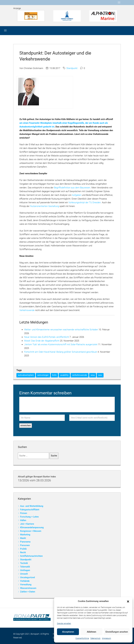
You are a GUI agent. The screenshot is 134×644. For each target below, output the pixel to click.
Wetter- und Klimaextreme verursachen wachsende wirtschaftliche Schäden (61, 330)
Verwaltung (26, 585)
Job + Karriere (27, 524)
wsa (93, 375)
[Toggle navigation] (119, 3)
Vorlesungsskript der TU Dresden (85, 202)
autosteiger (43, 375)
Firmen (24, 513)
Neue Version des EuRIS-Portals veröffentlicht (47, 337)
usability (64, 375)
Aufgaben (77, 195)
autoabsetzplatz (26, 375)
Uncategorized (27, 577)
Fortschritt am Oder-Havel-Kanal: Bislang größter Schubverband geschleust (61, 352)
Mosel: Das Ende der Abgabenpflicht (42, 341)
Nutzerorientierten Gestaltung (45, 206)
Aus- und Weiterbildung (32, 506)
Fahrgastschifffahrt (30, 510)
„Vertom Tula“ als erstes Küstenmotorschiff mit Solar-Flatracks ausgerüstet (61, 344)
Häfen (23, 520)
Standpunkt (72, 68)
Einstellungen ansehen (117, 632)
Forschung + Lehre (29, 517)
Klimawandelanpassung (32, 527)
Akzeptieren (68, 632)
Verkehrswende (27, 310)
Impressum (106, 638)
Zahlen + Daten (28, 592)
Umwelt (24, 574)
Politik (23, 549)
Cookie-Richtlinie (82, 638)
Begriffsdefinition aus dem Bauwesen (72, 188)
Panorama (25, 542)
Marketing (25, 535)
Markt (23, 538)
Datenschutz (95, 638)
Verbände (25, 581)
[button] (128, 601)
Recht (23, 552)
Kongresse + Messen (31, 531)
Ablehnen (91, 632)
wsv (100, 375)
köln (54, 375)
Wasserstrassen (28, 588)
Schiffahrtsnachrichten (31, 556)
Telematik (25, 567)
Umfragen (25, 570)
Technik (24, 563)
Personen (25, 545)
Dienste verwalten (64, 623)
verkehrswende (80, 375)
